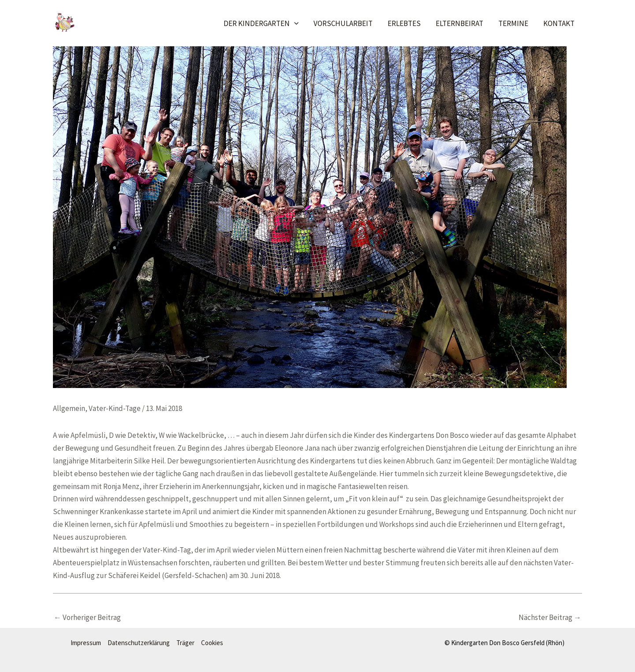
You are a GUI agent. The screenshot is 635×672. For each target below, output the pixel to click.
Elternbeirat (459, 23)
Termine (513, 23)
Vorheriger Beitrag (87, 617)
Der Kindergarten (261, 23)
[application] (294, 23)
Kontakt (559, 23)
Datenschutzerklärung (139, 643)
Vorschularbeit (343, 23)
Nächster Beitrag (550, 617)
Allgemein (69, 408)
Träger (185, 643)
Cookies (212, 643)
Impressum (86, 643)
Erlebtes (404, 23)
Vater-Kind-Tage (115, 408)
